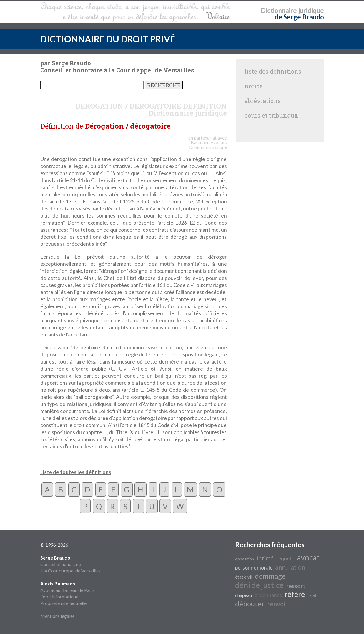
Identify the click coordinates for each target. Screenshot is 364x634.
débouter (250, 604)
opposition (245, 559)
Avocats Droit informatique (208, 145)
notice (254, 86)
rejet (312, 595)
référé (295, 594)
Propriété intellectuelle (63, 603)
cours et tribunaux (271, 115)
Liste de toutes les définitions (76, 472)
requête (285, 559)
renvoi (276, 604)
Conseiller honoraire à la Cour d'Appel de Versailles (70, 564)
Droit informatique (59, 596)
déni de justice (259, 585)
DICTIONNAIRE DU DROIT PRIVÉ (108, 39)
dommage (270, 576)
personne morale (254, 568)
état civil (244, 577)
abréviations (263, 101)
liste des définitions (273, 71)
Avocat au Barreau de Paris (67, 590)
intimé (265, 558)
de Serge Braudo (299, 17)
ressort (296, 586)
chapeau (244, 595)
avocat (308, 557)
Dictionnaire (279, 10)
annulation (290, 567)
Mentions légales (58, 616)
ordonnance (268, 595)
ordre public (91, 369)
